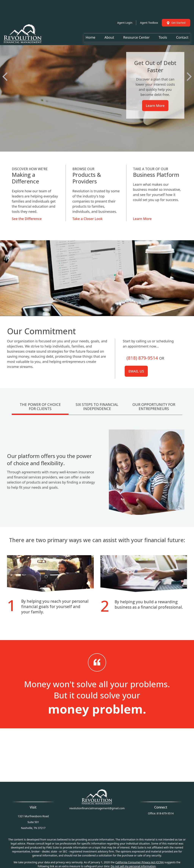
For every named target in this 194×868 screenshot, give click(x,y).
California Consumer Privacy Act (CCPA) (140, 862)
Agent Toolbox (149, 11)
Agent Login (125, 11)
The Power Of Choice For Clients (40, 407)
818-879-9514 (165, 813)
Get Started (176, 11)
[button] (90, 26)
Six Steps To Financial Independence (97, 407)
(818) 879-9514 (142, 358)
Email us (136, 371)
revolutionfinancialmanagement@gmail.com (97, 808)
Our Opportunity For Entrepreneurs (154, 407)
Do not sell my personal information (133, 866)
